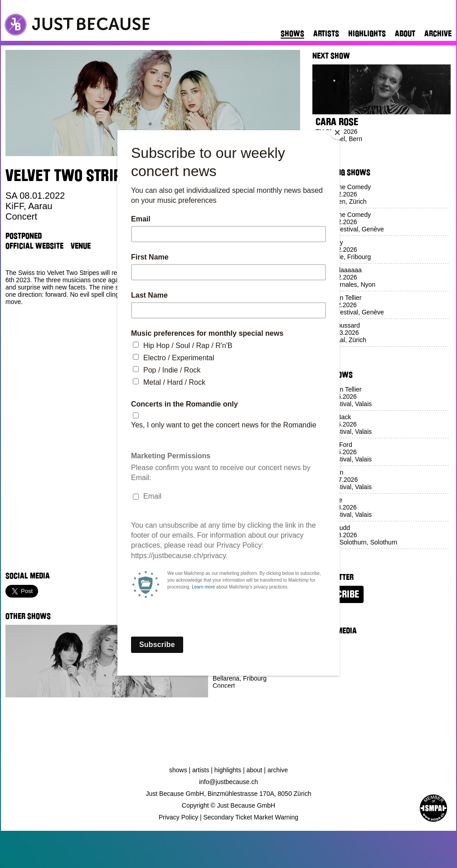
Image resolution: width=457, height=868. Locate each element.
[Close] (337, 132)
